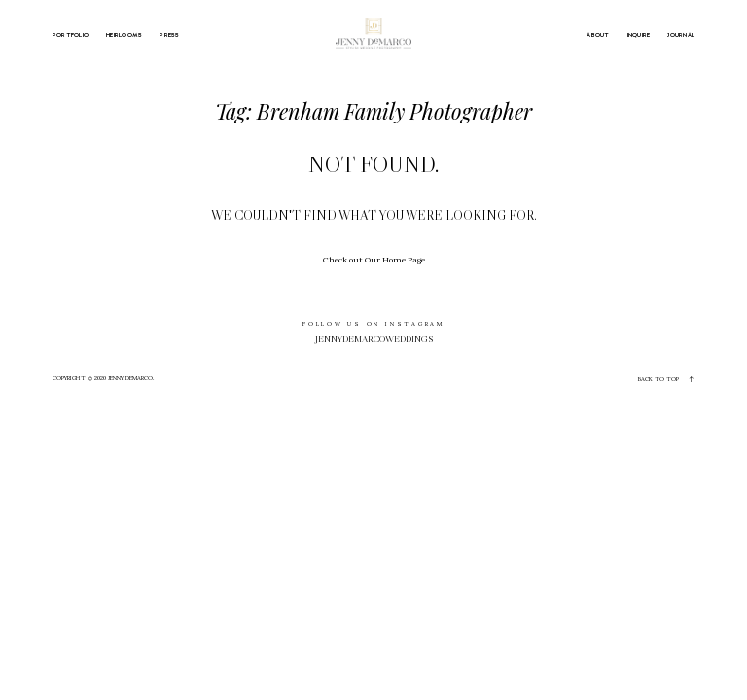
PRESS (169, 35)
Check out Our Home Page (374, 260)
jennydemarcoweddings (374, 339)
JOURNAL (681, 35)
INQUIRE (639, 35)
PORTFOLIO (71, 35)
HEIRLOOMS (124, 35)
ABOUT (598, 35)
